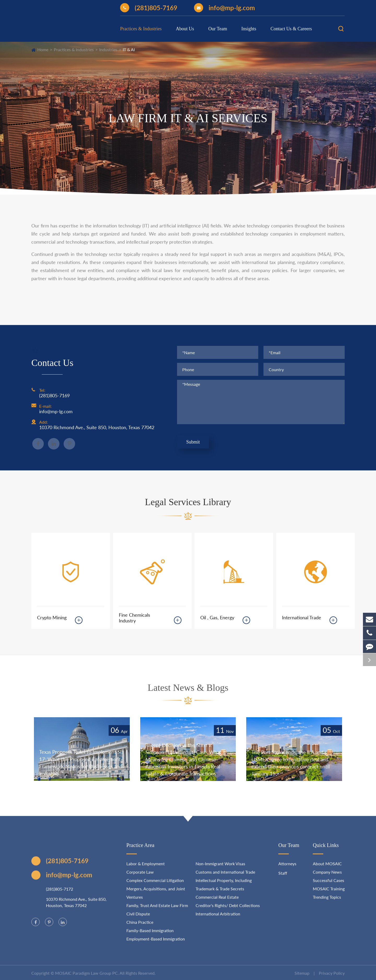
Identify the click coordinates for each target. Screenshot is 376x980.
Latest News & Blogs (188, 692)
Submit (193, 442)
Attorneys (287, 868)
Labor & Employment (146, 868)
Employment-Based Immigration (156, 943)
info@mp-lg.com (224, 8)
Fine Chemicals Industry (134, 618)
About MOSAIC (327, 868)
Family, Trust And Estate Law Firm (157, 910)
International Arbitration (218, 918)
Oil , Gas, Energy (217, 617)
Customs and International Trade (225, 876)
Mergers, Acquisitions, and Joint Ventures (156, 897)
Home (43, 49)
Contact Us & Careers (291, 29)
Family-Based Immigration (150, 935)
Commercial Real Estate (217, 901)
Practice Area (140, 849)
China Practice (140, 926)
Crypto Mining (52, 617)
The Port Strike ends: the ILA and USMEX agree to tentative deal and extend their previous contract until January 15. (292, 762)
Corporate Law (140, 876)
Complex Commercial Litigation (155, 885)
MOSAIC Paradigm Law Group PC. (87, 977)
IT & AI (129, 49)
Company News (327, 876)
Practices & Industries (141, 29)
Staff (283, 877)
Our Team (218, 29)
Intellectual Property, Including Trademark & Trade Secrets (224, 889)
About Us (185, 29)
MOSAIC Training (329, 893)
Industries (108, 49)
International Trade (302, 617)
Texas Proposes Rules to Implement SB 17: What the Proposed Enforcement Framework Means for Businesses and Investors (80, 762)
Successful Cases (328, 885)
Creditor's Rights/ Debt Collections (228, 910)
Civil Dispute (138, 918)
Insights (249, 29)
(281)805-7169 (149, 8)
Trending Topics (327, 901)
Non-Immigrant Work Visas (220, 868)
